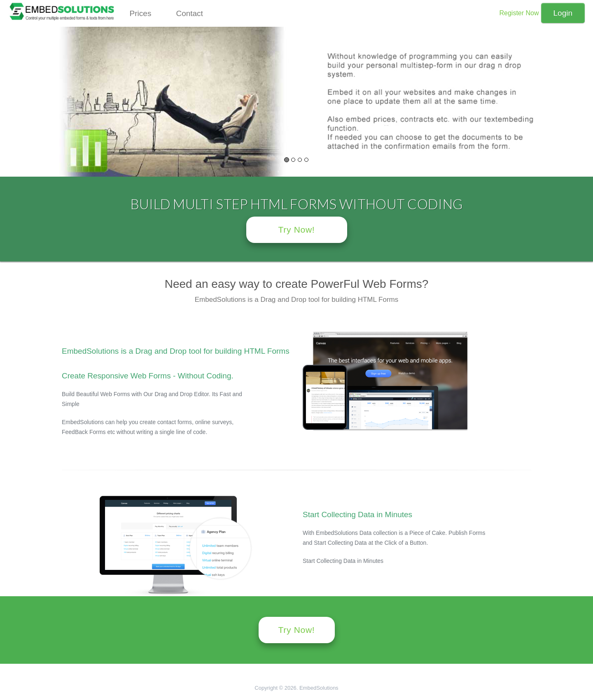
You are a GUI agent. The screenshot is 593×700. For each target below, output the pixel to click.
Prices (141, 13)
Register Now (519, 13)
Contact (189, 13)
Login (563, 13)
